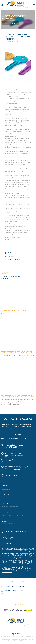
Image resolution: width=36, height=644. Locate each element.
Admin (32, 639)
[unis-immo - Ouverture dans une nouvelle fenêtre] (16, 610)
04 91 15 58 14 (10, 460)
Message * (6, 521)
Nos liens (11, 640)
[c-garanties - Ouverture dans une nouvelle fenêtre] (7, 610)
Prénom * (6, 495)
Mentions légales (24, 639)
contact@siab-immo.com (15, 439)
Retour (10, 23)
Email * (5, 504)
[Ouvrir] (2, 5)
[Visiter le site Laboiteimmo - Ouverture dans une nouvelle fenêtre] (18, 634)
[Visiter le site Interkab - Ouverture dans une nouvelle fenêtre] (26, 610)
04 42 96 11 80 (11, 475)
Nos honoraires (6, 639)
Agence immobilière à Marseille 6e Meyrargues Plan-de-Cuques (14, 16)
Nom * (4, 486)
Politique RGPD (19, 640)
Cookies (26, 640)
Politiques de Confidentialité (26, 571)
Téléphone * (7, 512)
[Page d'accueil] (18, 5)
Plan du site (15, 639)
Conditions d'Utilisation (7, 572)
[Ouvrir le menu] (34, 5)
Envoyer (9, 544)
